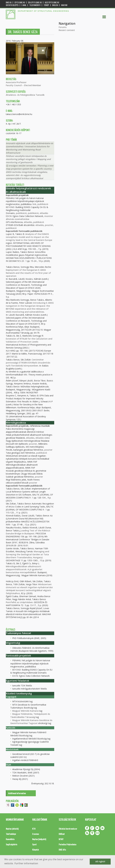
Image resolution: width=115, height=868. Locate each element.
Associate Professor (16, 82)
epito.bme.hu (20, 2)
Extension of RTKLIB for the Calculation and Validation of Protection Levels (29, 340)
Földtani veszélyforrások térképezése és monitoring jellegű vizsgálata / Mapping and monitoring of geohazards (28, 159)
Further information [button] (26, 863)
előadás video (43, 438)
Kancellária (10, 839)
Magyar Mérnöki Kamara (25, 711)
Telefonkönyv (35, 5)
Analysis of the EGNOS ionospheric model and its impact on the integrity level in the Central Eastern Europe (29, 237)
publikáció (43, 204)
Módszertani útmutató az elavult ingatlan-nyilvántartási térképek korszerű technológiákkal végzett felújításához (29, 589)
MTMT (61, 839)
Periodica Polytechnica (67, 844)
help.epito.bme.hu (52, 2)
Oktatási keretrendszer (68, 829)
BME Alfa (62, 850)
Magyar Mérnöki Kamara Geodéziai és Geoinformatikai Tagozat (31, 722)
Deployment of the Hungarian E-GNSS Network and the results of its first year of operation (28, 273)
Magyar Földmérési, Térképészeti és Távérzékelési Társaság (30, 715)
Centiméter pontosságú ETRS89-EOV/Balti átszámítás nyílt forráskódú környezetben (28, 363)
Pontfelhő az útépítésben (19, 602)
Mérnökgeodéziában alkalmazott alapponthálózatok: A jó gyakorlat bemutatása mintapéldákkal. (24, 569)
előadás (44, 213)
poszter (49, 225)
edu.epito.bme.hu (35, 2)
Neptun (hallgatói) (39, 839)
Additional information (17, 793)
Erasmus (36, 834)
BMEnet (62, 834)
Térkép (46, 5)
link (34, 204)
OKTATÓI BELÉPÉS (12, 5)
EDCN (9, 216)
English (55, 5)
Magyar (64, 5)
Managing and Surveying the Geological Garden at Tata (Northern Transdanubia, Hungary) (27, 554)
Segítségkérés (12, 844)
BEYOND (10, 207)
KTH (34, 829)
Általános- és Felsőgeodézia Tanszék (25, 95)
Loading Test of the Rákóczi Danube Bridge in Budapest (28, 532)
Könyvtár (36, 850)
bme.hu (9, 2)
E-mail (24, 5)
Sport (34, 844)
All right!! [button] (100, 861)
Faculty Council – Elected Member (23, 85)
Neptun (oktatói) (12, 829)
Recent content (67, 30)
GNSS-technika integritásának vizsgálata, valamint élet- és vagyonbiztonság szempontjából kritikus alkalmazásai (27, 175)
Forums (63, 27)
